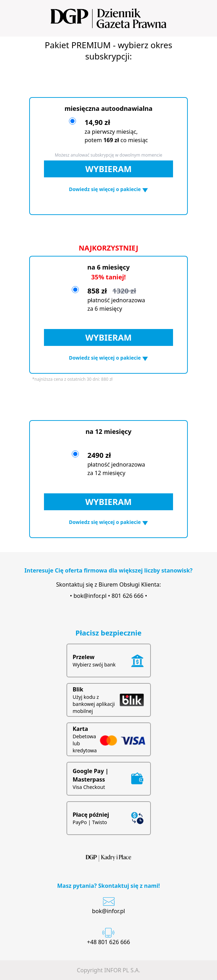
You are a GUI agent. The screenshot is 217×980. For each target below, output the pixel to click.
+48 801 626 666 (108, 942)
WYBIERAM (109, 169)
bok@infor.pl (90, 596)
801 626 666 (127, 596)
